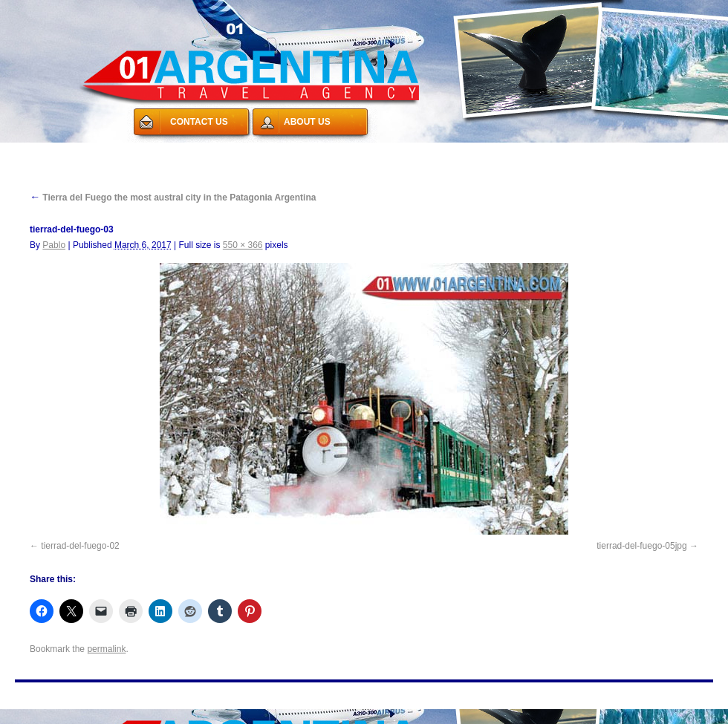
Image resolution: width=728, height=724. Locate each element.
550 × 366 (243, 245)
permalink (106, 649)
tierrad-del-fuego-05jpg (641, 546)
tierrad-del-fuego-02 (80, 546)
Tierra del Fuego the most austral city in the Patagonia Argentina (173, 198)
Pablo (54, 245)
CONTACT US (199, 122)
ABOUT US (307, 122)
